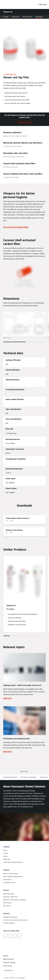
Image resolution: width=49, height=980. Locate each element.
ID (39, 5)
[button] (25, 771)
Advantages (5, 17)
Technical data (27, 17)
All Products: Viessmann (29, 777)
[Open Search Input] (36, 5)
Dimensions (16, 17)
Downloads (39, 17)
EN (41, 5)
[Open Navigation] (45, 5)
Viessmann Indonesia (10, 777)
